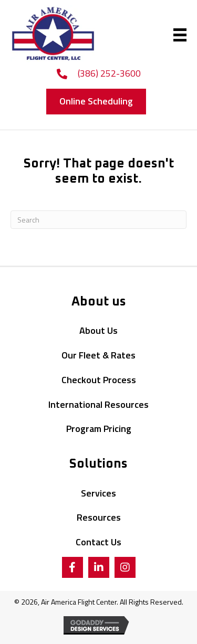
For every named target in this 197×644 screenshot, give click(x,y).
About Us (98, 330)
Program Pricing (99, 429)
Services (98, 493)
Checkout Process (99, 380)
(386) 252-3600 (109, 73)
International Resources (98, 404)
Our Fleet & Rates (98, 355)
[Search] (98, 220)
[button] (96, 102)
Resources (99, 517)
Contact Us (98, 542)
